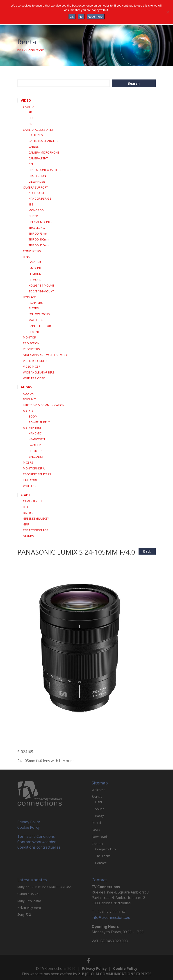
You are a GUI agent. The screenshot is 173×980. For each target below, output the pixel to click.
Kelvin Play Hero (29, 908)
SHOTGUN (36, 451)
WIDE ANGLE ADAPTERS (39, 372)
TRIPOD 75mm (38, 233)
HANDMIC (35, 433)
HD (31, 118)
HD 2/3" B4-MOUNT (41, 285)
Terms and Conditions (36, 836)
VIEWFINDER (37, 182)
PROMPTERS (31, 349)
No (81, 17)
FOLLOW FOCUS (39, 314)
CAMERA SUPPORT (35, 187)
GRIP (26, 524)
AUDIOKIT (29, 394)
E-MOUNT (35, 268)
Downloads (100, 837)
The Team (103, 856)
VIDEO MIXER (32, 366)
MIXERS (28, 462)
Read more (95, 17)
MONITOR (30, 337)
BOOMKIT (29, 399)
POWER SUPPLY (39, 422)
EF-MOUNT (36, 274)
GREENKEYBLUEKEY (36, 518)
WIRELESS (30, 486)
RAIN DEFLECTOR (40, 326)
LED (25, 507)
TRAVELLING (37, 228)
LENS (26, 257)
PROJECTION (31, 343)
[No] (167, 12)
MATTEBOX (36, 320)
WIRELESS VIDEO (34, 378)
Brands (97, 797)
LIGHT (26, 495)
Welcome (99, 790)
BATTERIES (36, 135)
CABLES (34, 147)
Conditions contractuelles (39, 847)
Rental (96, 823)
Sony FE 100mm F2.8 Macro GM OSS (44, 887)
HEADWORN (37, 439)
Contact (97, 844)
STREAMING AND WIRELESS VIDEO (46, 355)
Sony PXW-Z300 (29, 901)
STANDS (28, 536)
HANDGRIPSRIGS (40, 198)
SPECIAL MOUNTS (40, 222)
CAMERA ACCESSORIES (38, 130)
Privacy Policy (29, 822)
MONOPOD (36, 210)
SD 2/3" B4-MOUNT (41, 291)
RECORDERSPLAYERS (37, 474)
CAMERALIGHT (38, 158)
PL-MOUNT (36, 280)
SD (31, 124)
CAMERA (29, 107)
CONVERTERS (32, 251)
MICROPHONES (33, 428)
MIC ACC (28, 411)
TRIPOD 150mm (39, 245)
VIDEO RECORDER (35, 361)
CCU (31, 164)
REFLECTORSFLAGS (36, 530)
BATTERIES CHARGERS (43, 141)
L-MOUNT (35, 262)
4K (30, 112)
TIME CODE (30, 480)
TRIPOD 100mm (39, 239)
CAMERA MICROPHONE (44, 152)
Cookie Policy (28, 827)
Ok (72, 17)
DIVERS (28, 513)
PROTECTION (37, 176)
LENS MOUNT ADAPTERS (45, 170)
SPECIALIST (36, 457)
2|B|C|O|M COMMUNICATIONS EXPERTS (115, 974)
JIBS (31, 204)
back (147, 551)
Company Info (105, 849)
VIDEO (26, 100)
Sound (100, 809)
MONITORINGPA (34, 468)
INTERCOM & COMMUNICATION (44, 405)
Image (100, 816)
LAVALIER (35, 445)
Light (99, 802)
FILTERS (34, 308)
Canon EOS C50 (29, 894)
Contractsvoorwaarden (37, 842)
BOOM (33, 416)
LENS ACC (29, 297)
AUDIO (26, 387)
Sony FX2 (24, 914)
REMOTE (34, 332)
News (96, 830)
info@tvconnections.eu (111, 917)
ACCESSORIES (38, 193)
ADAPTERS (36, 303)
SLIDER (33, 216)
